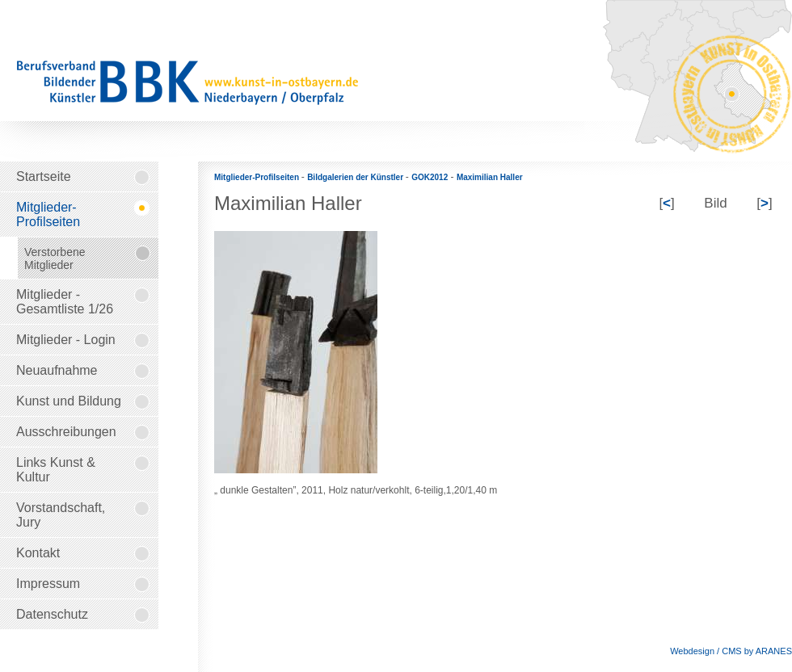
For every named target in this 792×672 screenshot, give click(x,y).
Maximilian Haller (490, 177)
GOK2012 (430, 177)
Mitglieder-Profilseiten (258, 177)
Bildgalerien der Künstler (356, 177)
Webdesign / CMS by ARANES (731, 651)
